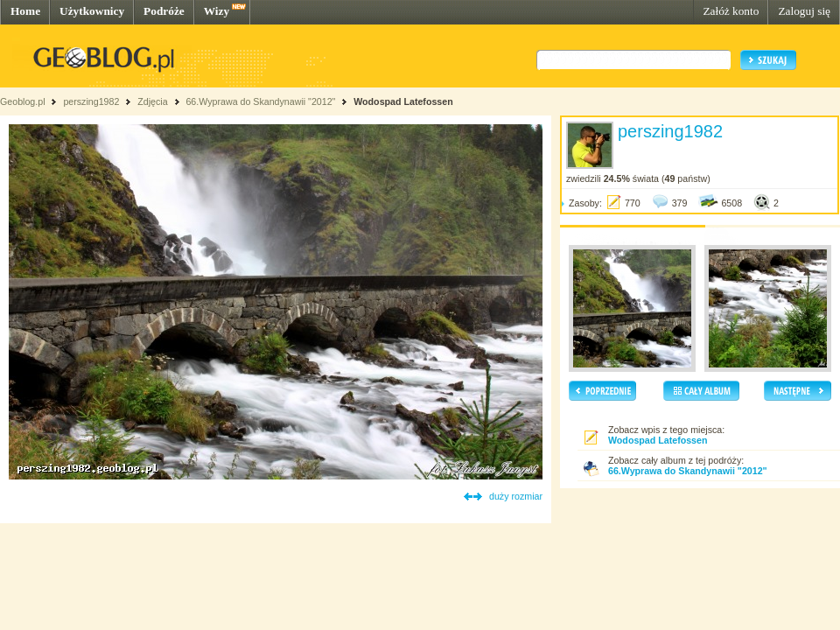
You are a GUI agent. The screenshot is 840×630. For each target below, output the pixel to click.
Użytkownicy (92, 11)
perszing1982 (91, 101)
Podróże (164, 11)
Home (25, 11)
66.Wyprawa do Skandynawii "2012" (260, 101)
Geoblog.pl (23, 101)
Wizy (217, 11)
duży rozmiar (516, 496)
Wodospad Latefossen (403, 101)
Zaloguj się (804, 11)
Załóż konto (731, 11)
